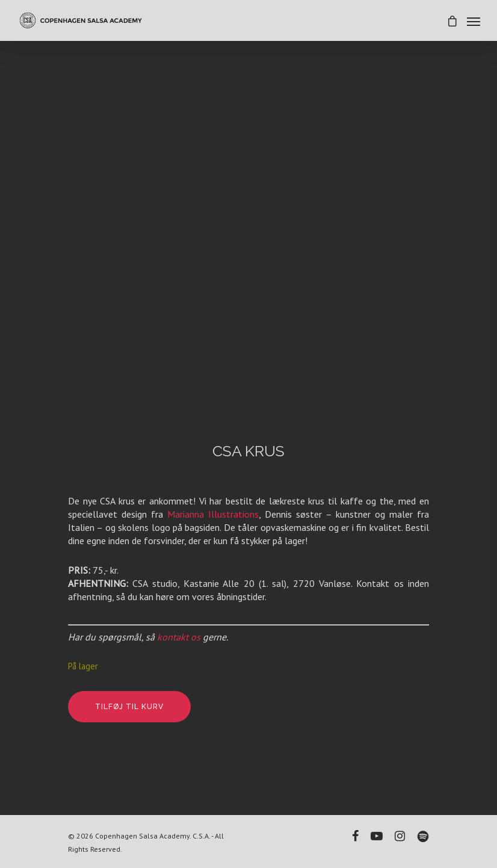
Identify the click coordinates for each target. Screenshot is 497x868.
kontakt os (179, 637)
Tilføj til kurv (129, 707)
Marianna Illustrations (213, 514)
